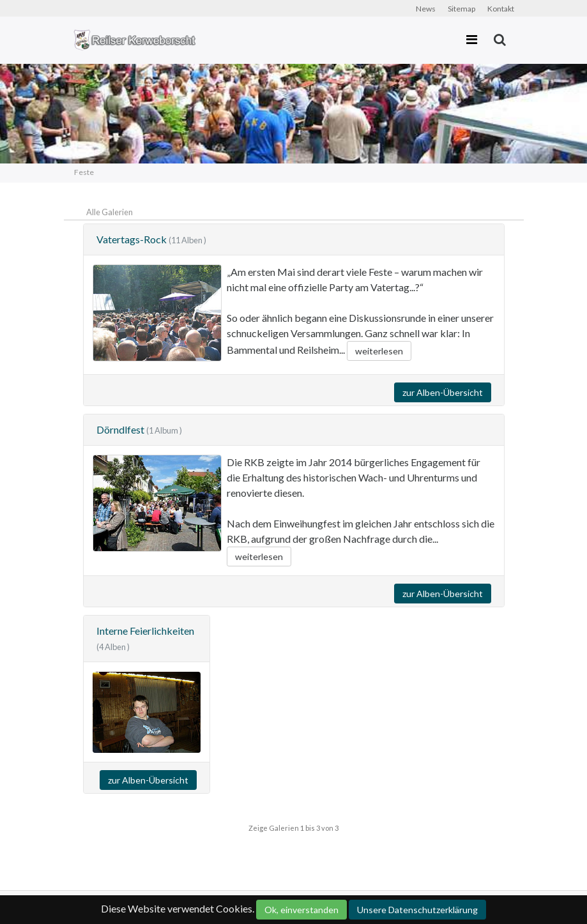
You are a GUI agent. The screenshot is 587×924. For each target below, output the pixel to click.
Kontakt (501, 9)
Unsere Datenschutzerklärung (417, 910)
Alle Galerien (110, 212)
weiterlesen (379, 351)
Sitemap (461, 9)
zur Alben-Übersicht (443, 392)
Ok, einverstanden (301, 910)
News (426, 9)
